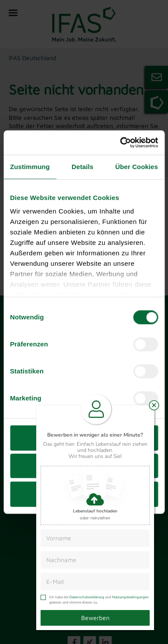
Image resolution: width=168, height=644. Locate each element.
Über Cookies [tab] (137, 167)
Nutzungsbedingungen (130, 597)
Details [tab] (82, 167)
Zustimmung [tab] (30, 167)
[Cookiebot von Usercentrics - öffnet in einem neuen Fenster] (120, 142)
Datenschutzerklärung (87, 597)
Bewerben (95, 618)
